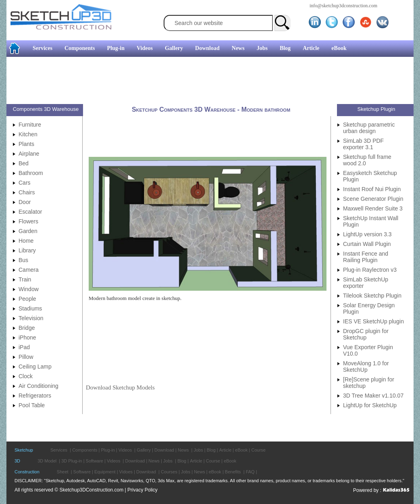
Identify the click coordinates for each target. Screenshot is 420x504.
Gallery (174, 48)
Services (43, 48)
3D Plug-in (72, 461)
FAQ (250, 472)
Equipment (105, 472)
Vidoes (126, 472)
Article (311, 48)
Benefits (233, 472)
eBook (339, 48)
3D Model (47, 461)
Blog (285, 48)
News (238, 48)
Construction (27, 472)
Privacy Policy (142, 490)
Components (80, 48)
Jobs (262, 48)
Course (258, 450)
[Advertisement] (207, 81)
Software (95, 461)
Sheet (63, 472)
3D (17, 461)
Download (207, 48)
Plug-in (116, 48)
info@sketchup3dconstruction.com (343, 6)
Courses (169, 472)
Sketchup (24, 450)
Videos (145, 48)
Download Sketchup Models (120, 387)
